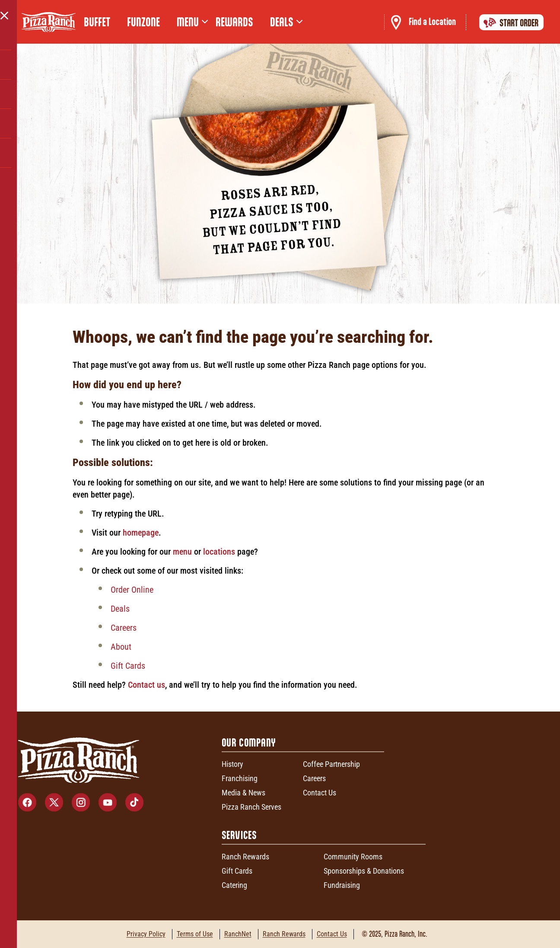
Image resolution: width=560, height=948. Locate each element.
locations (220, 552)
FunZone (143, 22)
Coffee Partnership (331, 764)
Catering (234, 885)
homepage (141, 533)
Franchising (240, 778)
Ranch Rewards (245, 857)
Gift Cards (128, 666)
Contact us (146, 685)
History (232, 764)
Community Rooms (353, 857)
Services (239, 835)
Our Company (249, 742)
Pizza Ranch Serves (251, 807)
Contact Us (320, 793)
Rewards (234, 22)
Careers (124, 628)
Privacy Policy (146, 934)
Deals (120, 609)
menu (182, 552)
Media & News (243, 793)
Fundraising (342, 885)
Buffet (97, 22)
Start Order (509, 22)
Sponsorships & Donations (364, 871)
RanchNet (238, 934)
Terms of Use (195, 934)
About (121, 647)
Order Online (132, 590)
